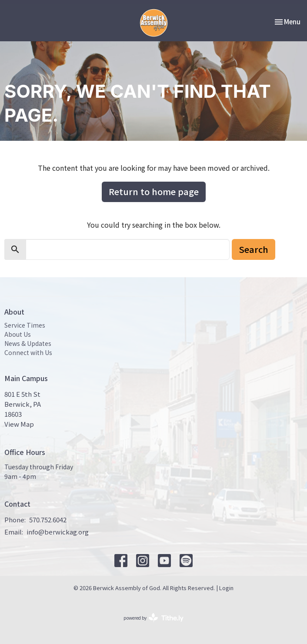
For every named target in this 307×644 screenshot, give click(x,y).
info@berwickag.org (58, 532)
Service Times (25, 325)
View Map (19, 424)
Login (226, 588)
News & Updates (28, 343)
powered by (153, 618)
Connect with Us (28, 352)
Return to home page (154, 191)
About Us (18, 334)
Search (254, 249)
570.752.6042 (48, 520)
